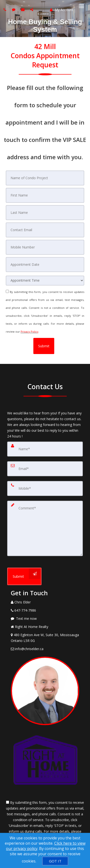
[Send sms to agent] (14, 10)
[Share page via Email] (32, 10)
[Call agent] (6, 10)
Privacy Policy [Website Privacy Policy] (30, 332)
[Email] (45, 469)
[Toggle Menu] (81, 6)
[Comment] (45, 528)
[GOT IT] (55, 861)
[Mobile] (45, 488)
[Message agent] (45, 619)
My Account (62, 10)
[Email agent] (23, 10)
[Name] (45, 449)
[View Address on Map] (45, 638)
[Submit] (24, 576)
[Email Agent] (45, 649)
